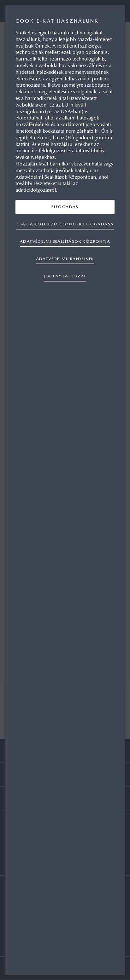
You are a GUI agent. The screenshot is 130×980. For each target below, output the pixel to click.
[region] (65, 490)
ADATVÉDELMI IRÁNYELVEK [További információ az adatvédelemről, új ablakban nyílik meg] (65, 259)
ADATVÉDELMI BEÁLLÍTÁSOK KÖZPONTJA (65, 241)
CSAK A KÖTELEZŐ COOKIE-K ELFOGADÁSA (65, 224)
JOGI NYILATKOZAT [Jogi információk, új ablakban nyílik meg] (65, 276)
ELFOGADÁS (65, 207)
